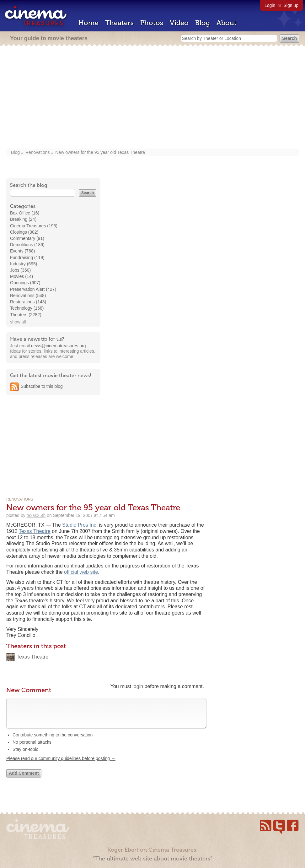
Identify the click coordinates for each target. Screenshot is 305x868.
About (227, 23)
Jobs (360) (20, 270)
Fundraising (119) (27, 258)
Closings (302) (24, 232)
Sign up (291, 5)
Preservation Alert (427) (33, 289)
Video (179, 23)
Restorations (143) (28, 302)
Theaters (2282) (26, 315)
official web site (81, 572)
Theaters (119, 23)
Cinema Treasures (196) (34, 226)
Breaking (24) (23, 219)
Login (270, 5)
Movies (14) (21, 276)
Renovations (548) (28, 296)
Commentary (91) (27, 238)
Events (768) (22, 251)
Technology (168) (27, 308)
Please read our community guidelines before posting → (61, 765)
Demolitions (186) (27, 245)
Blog (203, 23)
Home (88, 23)
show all (18, 322)
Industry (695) (24, 264)
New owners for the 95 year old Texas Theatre (100, 152)
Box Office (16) (25, 213)
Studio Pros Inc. (80, 525)
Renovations (38, 152)
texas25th (36, 515)
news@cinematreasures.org (59, 346)
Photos (152, 23)
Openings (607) (25, 283)
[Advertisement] (152, 98)
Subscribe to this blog (42, 386)
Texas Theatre (35, 531)
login (138, 686)
